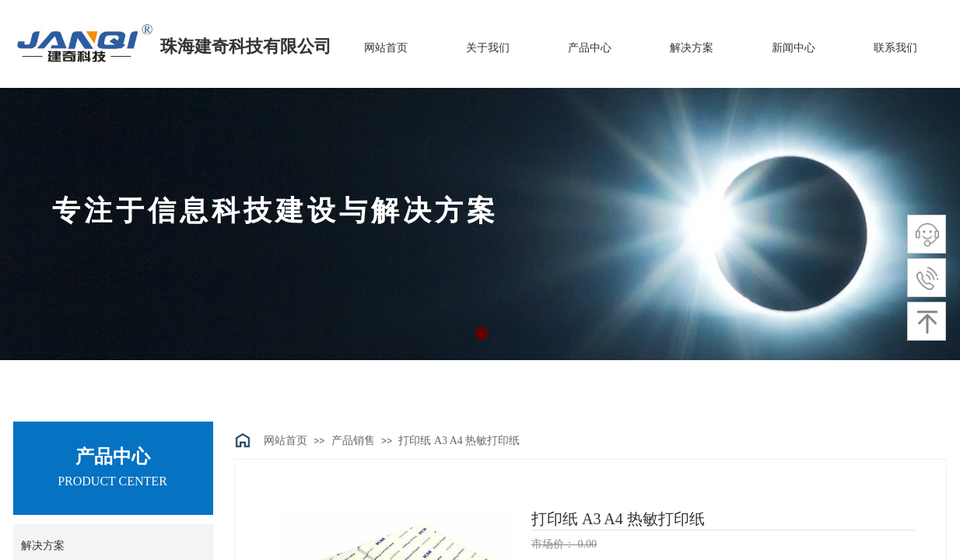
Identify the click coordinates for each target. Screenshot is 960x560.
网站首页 (286, 441)
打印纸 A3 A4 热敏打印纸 (459, 441)
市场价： (555, 544)
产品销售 (353, 441)
